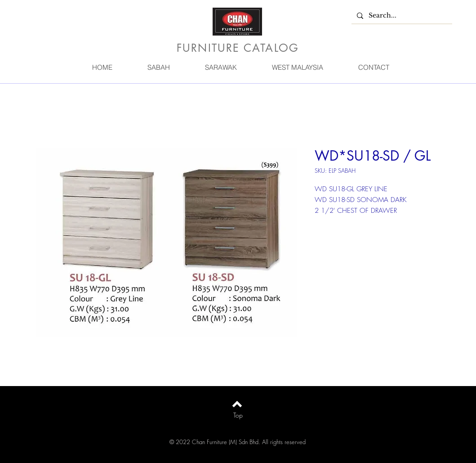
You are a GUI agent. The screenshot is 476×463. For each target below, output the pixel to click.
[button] (159, 67)
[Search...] (401, 16)
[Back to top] (237, 404)
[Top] (238, 415)
